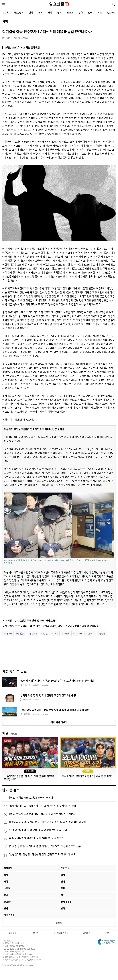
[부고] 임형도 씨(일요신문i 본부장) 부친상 (31, 797)
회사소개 (13, 933)
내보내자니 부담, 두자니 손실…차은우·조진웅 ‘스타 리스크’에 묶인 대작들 (48, 822)
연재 (6, 908)
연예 (59, 12)
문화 (81, 12)
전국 (90, 12)
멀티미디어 (66, 902)
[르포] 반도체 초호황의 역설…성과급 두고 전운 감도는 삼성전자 (42, 814)
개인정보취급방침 (61, 933)
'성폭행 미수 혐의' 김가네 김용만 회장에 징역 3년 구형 (48, 695)
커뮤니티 (35, 933)
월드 (100, 12)
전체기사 (8, 868)
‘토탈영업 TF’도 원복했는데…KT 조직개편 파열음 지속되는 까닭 (43, 806)
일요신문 (59, 4)
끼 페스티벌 (9, 915)
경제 (40, 12)
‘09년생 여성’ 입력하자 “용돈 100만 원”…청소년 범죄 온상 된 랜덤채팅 (57, 681)
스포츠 (70, 12)
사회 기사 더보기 (59, 722)
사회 (50, 12)
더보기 (59, 923)
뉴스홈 (6, 12)
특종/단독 (19, 12)
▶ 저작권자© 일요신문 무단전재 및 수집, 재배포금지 (30, 620)
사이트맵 (87, 933)
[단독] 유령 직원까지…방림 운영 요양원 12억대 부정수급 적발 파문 (54, 710)
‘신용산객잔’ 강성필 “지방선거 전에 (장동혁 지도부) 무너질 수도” (43, 854)
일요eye (111, 12)
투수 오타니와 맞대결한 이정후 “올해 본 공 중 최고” (36, 838)
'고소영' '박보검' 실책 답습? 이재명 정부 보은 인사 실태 (38, 830)
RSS (107, 933)
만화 (63, 908)
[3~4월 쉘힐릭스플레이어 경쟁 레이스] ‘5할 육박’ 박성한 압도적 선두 (45, 846)
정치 (31, 12)
